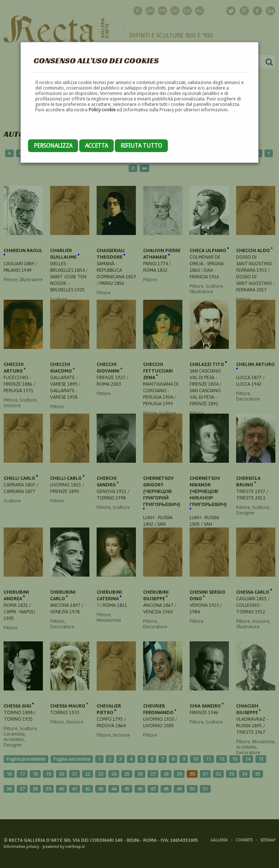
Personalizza (53, 146)
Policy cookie (102, 110)
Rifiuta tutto (141, 146)
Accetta (96, 146)
